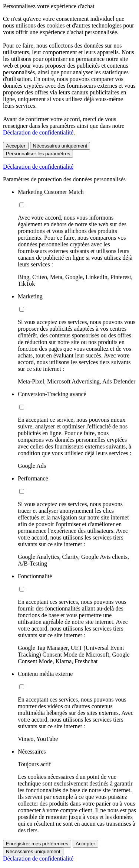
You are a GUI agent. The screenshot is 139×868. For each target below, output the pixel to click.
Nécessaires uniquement (60, 146)
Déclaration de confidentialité (38, 132)
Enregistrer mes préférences (37, 844)
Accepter (16, 146)
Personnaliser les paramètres (38, 154)
